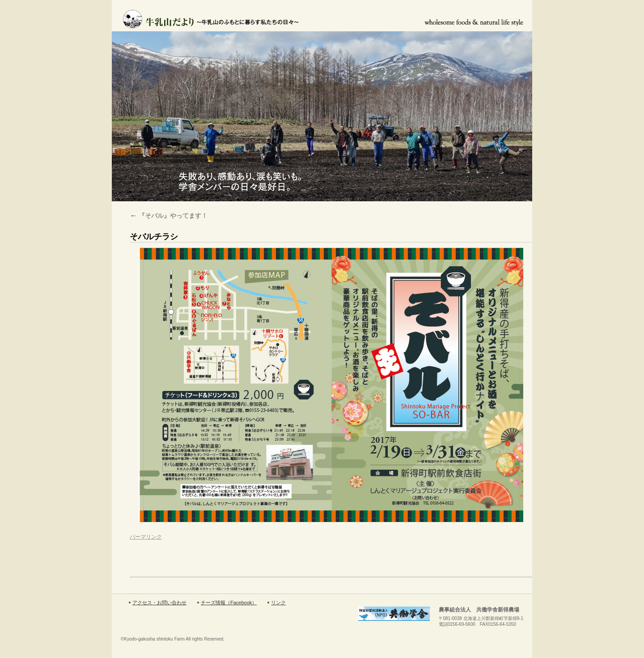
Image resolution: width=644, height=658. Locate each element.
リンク (278, 603)
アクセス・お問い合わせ (159, 603)
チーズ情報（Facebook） (229, 603)
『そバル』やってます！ (169, 216)
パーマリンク (146, 537)
